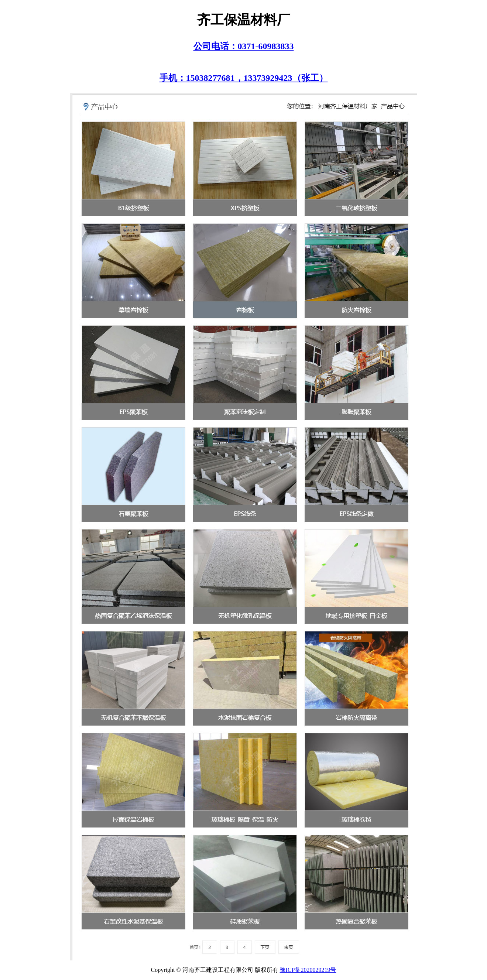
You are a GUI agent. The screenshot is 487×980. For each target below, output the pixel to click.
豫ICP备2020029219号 (308, 970)
